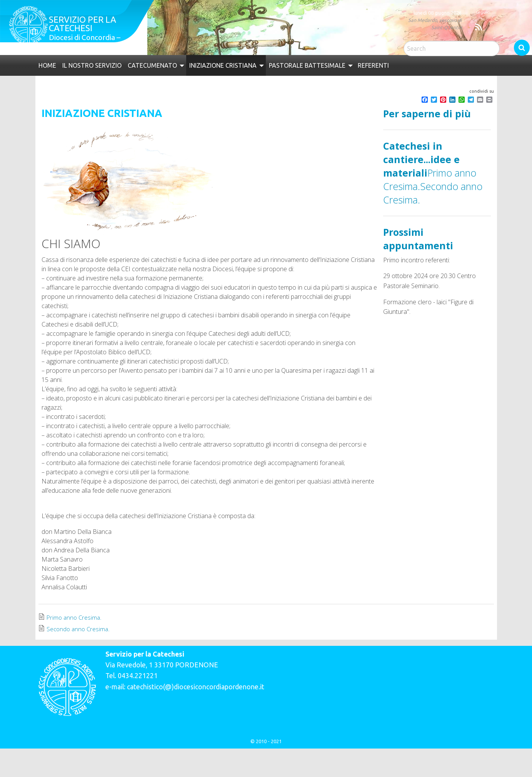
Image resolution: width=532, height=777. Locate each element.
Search (522, 48)
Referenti (373, 65)
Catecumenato (152, 65)
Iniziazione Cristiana (223, 65)
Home (47, 65)
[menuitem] (47, 65)
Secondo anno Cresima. (79, 629)
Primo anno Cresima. (75, 617)
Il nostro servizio (92, 65)
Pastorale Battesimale (307, 65)
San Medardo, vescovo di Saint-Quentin (435, 24)
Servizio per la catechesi (83, 24)
